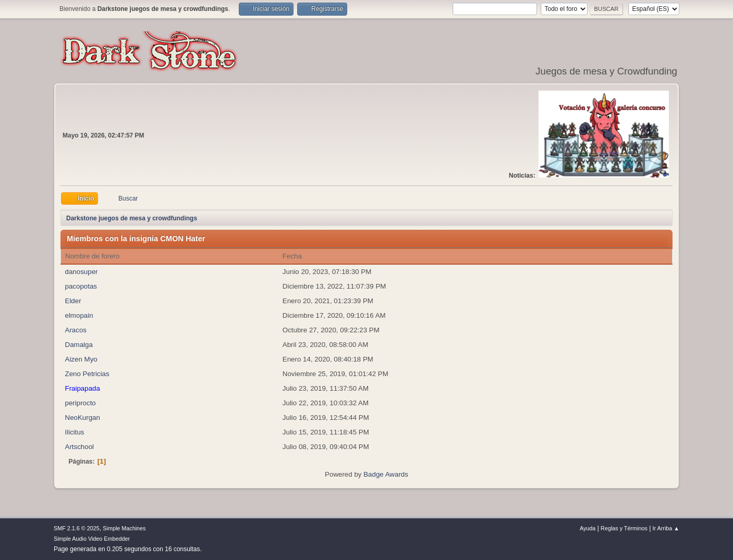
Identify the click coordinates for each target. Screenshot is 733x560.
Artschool (80, 447)
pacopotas (81, 286)
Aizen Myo (81, 359)
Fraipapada (83, 388)
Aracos (76, 330)
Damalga (79, 345)
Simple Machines (124, 528)
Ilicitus (75, 432)
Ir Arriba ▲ (666, 528)
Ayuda (588, 528)
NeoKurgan (83, 418)
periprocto (81, 403)
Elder (73, 301)
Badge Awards (386, 474)
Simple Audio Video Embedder (92, 539)
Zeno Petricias (87, 374)
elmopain (79, 315)
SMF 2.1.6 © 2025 (77, 528)
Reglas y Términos (624, 528)
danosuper (82, 272)
